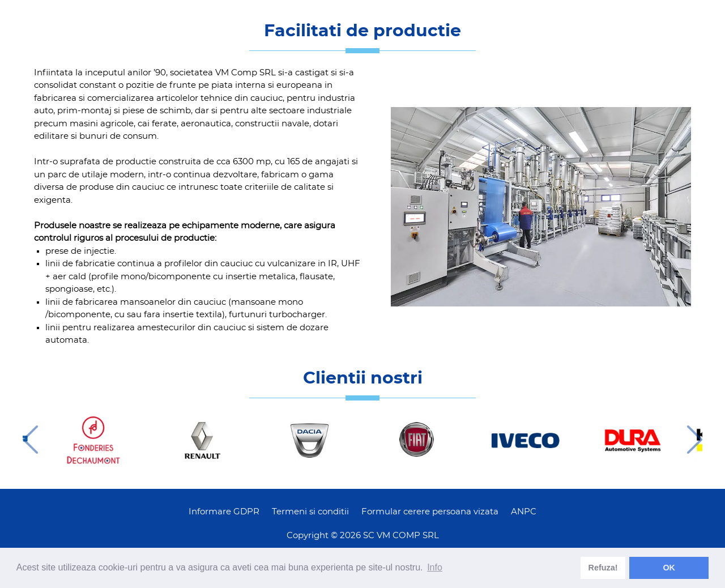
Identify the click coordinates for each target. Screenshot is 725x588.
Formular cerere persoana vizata (430, 512)
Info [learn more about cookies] (435, 567)
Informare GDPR (224, 512)
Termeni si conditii (310, 512)
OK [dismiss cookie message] (669, 568)
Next (695, 440)
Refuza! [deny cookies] (603, 568)
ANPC (524, 512)
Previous (30, 440)
